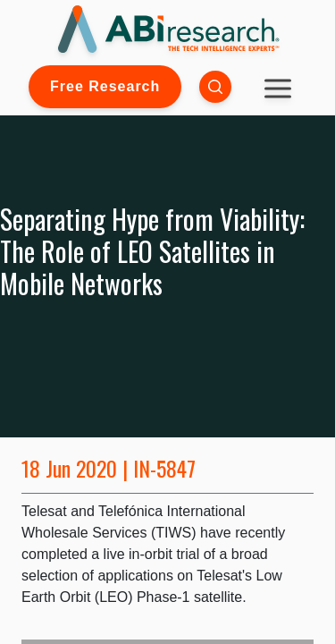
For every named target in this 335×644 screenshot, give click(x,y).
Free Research (105, 86)
